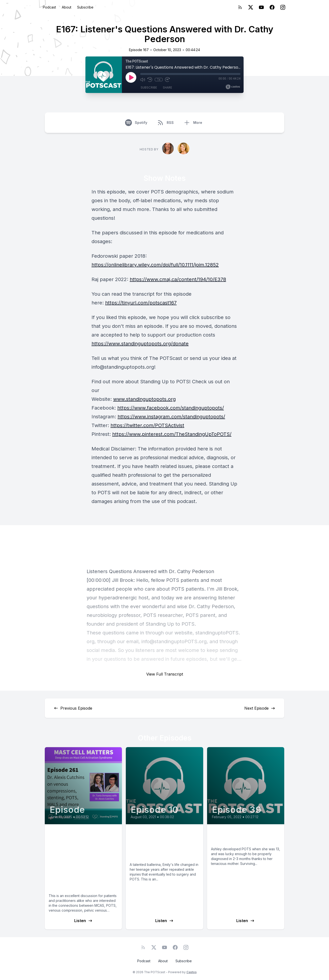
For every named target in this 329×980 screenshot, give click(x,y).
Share (167, 87)
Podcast (49, 7)
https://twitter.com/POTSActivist (147, 425)
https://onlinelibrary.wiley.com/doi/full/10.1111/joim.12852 (155, 265)
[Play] (131, 77)
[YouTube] (261, 7)
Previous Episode (73, 708)
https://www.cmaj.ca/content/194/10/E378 (178, 279)
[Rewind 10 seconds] (150, 80)
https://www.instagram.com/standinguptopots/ (171, 417)
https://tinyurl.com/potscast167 (141, 303)
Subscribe (85, 7)
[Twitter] (251, 7)
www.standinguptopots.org (144, 399)
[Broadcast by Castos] (233, 87)
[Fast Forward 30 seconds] (167, 80)
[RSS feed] (240, 7)
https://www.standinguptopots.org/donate (140, 344)
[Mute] (143, 80)
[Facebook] (272, 7)
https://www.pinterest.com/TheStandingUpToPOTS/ (172, 434)
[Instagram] (283, 7)
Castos (192, 972)
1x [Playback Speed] (159, 80)
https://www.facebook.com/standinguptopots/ (171, 408)
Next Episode (260, 708)
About (67, 7)
